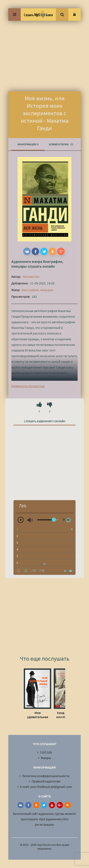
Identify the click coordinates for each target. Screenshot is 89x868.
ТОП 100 (46, 752)
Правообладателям (46, 781)
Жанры (46, 758)
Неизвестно (31, 277)
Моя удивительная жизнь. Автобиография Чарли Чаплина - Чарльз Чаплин (37, 715)
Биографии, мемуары (38, 290)
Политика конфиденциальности (46, 776)
